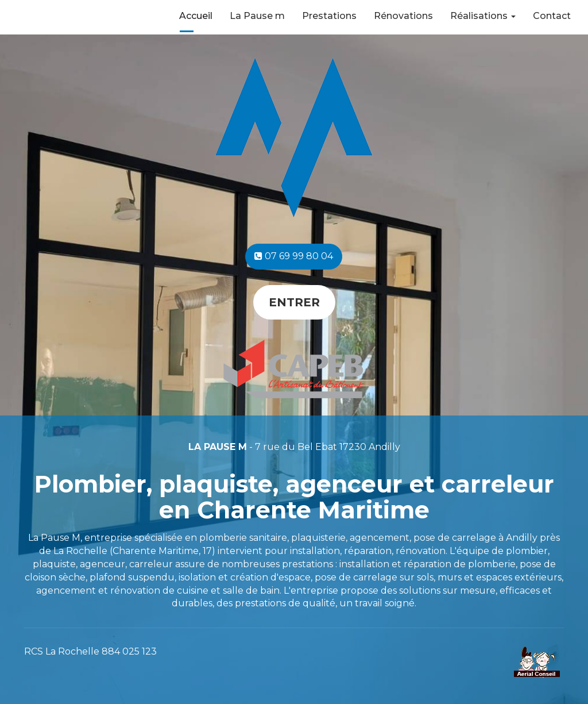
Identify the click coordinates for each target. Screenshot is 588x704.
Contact (552, 16)
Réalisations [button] (483, 16)
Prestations (329, 16)
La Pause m (257, 16)
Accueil (196, 16)
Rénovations (403, 16)
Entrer (294, 302)
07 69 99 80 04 (294, 256)
